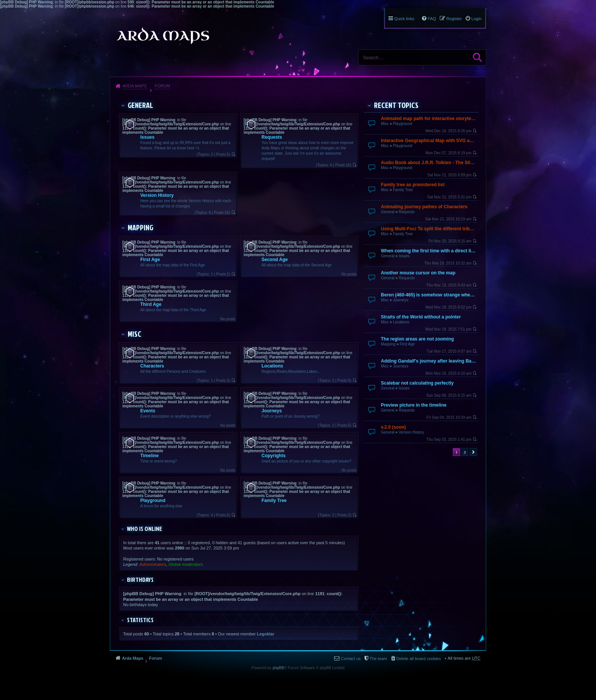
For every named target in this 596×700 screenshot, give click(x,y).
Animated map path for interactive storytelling (429, 119)
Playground (403, 124)
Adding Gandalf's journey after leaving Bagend (429, 361)
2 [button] (465, 452)
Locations (401, 322)
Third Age (151, 304)
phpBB (278, 668)
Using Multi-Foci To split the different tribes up (429, 229)
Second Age (275, 260)
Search (477, 57)
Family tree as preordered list (413, 185)
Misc (385, 124)
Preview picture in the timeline (414, 405)
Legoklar (266, 634)
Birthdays (140, 580)
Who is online (145, 529)
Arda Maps (135, 86)
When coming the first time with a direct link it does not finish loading (429, 251)
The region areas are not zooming (417, 339)
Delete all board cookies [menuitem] (419, 659)
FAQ (432, 19)
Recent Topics (396, 105)
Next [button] (473, 452)
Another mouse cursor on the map (418, 273)
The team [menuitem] (378, 659)
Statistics (140, 620)
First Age (407, 344)
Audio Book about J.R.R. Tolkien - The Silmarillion (429, 163)
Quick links (404, 19)
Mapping (388, 344)
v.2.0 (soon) (393, 427)
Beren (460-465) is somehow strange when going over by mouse (429, 295)
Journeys (401, 300)
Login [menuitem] (476, 19)
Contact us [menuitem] (351, 659)
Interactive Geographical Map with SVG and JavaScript (429, 141)
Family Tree (403, 190)
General (388, 212)
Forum (162, 86)
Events (148, 411)
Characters (152, 366)
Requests (407, 212)
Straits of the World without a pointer (421, 317)
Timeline (149, 456)
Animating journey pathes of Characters (424, 207)
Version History (411, 432)
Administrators (153, 564)
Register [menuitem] (454, 19)
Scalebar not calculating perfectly (417, 383)
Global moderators (186, 564)
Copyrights (273, 456)
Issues (404, 256)
